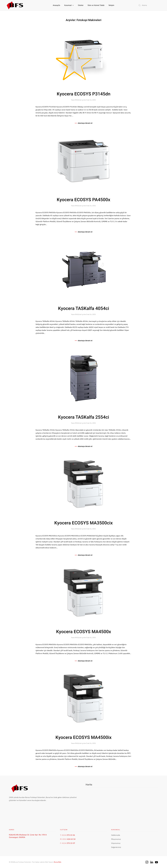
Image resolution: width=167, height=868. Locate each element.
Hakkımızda (116, 835)
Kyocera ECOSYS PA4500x (83, 200)
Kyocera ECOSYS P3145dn (84, 94)
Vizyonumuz (116, 843)
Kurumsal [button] (69, 5)
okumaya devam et (85, 123)
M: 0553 (68, 839)
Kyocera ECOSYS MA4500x (84, 632)
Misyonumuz (116, 839)
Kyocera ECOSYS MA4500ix (83, 738)
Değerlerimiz (116, 847)
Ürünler (81, 5)
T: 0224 (67, 835)
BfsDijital (78, 100)
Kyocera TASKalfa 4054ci (84, 309)
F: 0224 (68, 843)
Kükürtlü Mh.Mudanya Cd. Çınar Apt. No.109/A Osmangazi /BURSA (28, 836)
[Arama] (150, 5)
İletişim (111, 5)
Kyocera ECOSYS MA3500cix (83, 523)
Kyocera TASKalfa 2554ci (84, 417)
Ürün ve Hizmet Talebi (96, 5)
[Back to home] (15, 5)
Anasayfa (56, 5)
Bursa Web (58, 862)
